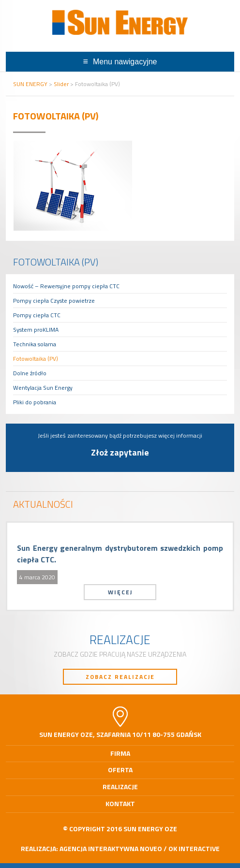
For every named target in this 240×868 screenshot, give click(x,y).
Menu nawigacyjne (125, 62)
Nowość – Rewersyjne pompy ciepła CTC (66, 286)
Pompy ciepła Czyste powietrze (54, 301)
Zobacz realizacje (120, 677)
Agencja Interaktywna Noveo (111, 848)
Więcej (120, 592)
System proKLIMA (36, 330)
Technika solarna (35, 344)
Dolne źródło (30, 373)
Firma (120, 753)
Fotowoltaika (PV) (36, 359)
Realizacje (120, 787)
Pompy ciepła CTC (37, 315)
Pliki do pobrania (35, 402)
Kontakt (120, 803)
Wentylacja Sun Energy (43, 388)
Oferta (120, 770)
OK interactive (194, 848)
